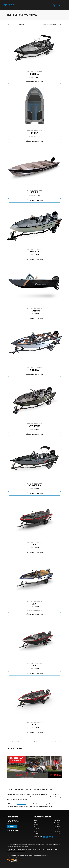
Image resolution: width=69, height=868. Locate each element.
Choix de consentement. (19, 851)
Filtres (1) (16, 24)
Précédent (14, 742)
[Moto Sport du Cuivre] (9, 5)
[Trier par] (49, 24)
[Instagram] (47, 837)
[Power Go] (27, 861)
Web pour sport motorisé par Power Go (38, 856)
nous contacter (21, 804)
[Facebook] (44, 837)
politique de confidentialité (45, 849)
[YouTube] (50, 837)
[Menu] (64, 5)
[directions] (59, 5)
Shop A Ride (19, 858)
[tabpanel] (47, 827)
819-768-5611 (13, 830)
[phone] (54, 5)
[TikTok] (53, 837)
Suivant (56, 742)
